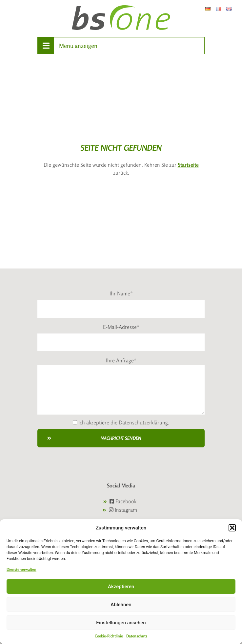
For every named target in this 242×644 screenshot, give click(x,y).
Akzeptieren (121, 587)
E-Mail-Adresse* (121, 327)
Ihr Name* (121, 293)
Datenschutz (137, 636)
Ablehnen (121, 605)
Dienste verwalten (21, 569)
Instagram (123, 510)
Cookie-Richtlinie (109, 636)
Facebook (123, 501)
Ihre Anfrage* (121, 360)
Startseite (188, 165)
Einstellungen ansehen (121, 623)
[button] (232, 528)
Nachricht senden (94, 438)
